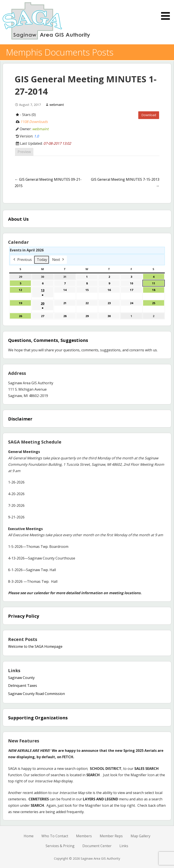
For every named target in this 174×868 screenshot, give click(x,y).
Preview (24, 152)
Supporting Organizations (38, 718)
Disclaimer (20, 419)
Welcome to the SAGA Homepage (35, 646)
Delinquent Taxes (23, 686)
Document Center (97, 846)
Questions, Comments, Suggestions (48, 340)
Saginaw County (21, 678)
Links (124, 846)
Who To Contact (55, 836)
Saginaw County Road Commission (36, 694)
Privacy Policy (24, 616)
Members (84, 836)
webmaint (57, 105)
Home (29, 836)
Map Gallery (140, 836)
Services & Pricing (60, 846)
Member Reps (111, 836)
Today (42, 260)
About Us (18, 219)
